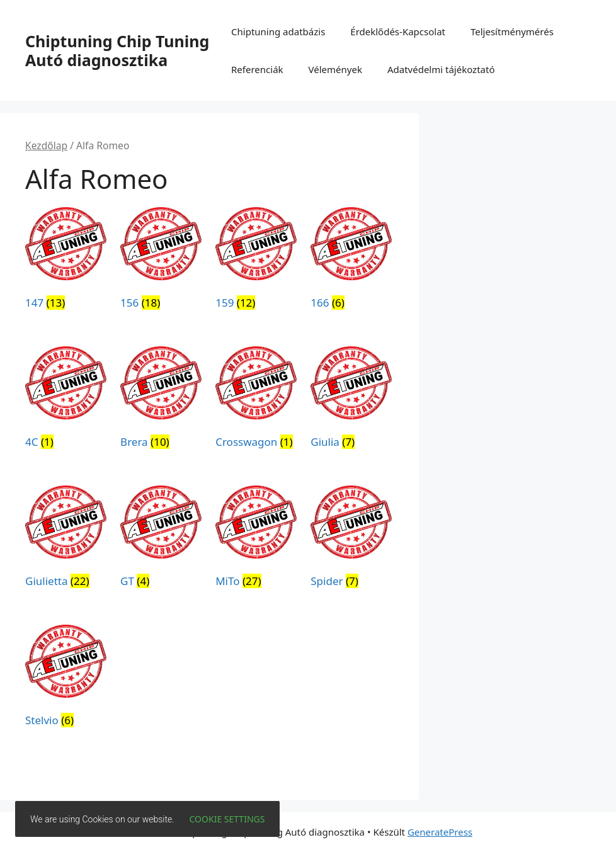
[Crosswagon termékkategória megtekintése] (256, 400)
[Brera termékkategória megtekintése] (161, 400)
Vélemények (335, 69)
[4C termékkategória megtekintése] (66, 400)
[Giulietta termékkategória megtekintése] (66, 539)
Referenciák (257, 69)
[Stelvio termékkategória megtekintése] (66, 678)
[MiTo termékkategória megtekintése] (256, 539)
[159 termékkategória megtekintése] (256, 261)
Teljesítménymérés (512, 31)
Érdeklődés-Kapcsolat (398, 31)
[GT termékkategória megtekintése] (161, 539)
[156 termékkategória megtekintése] (161, 261)
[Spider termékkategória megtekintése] (351, 539)
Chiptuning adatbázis (278, 31)
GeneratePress (440, 832)
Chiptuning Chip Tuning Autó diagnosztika (117, 50)
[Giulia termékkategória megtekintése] (351, 400)
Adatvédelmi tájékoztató (441, 69)
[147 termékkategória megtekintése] (66, 261)
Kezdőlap (46, 145)
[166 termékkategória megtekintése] (351, 261)
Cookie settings (227, 819)
